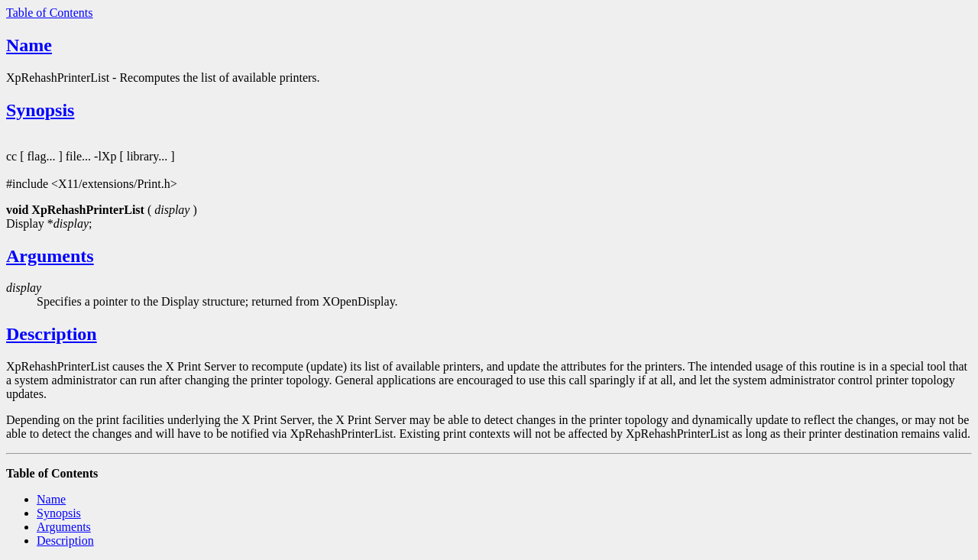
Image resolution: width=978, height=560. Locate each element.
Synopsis (40, 110)
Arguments (50, 256)
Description (52, 334)
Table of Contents (50, 13)
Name (29, 45)
